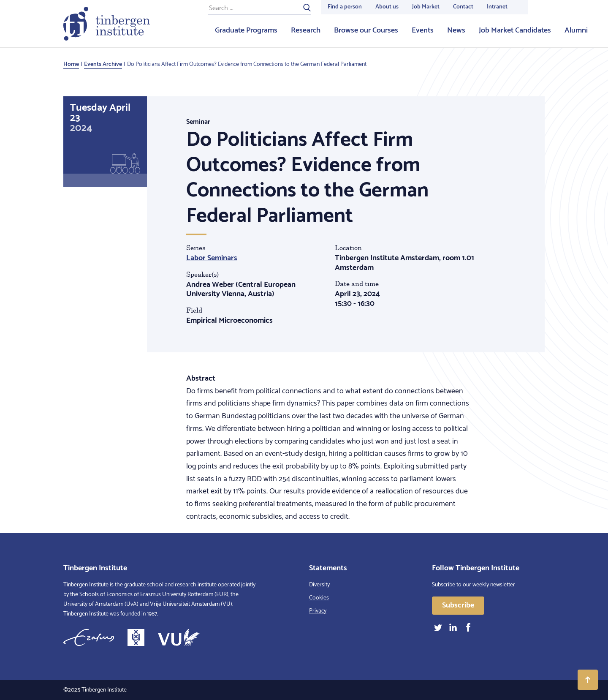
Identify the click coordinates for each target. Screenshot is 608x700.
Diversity (319, 585)
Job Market (426, 7)
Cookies (319, 598)
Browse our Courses (366, 30)
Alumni (576, 30)
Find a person (345, 7)
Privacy (318, 611)
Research (306, 30)
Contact (463, 7)
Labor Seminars (212, 258)
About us (387, 7)
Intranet (497, 7)
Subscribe (458, 605)
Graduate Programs (246, 30)
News (456, 30)
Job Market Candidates (515, 30)
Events (423, 30)
